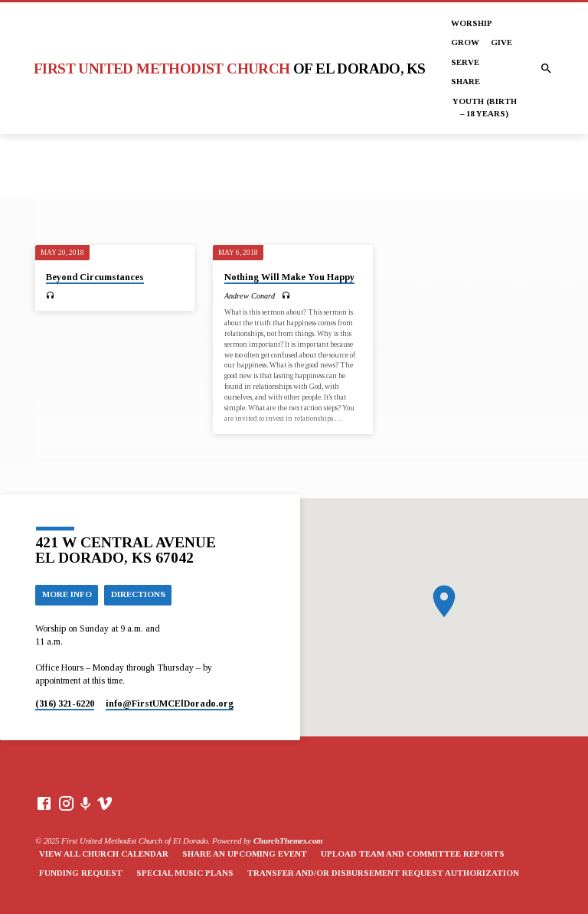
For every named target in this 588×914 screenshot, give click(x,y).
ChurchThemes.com (288, 841)
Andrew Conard (250, 296)
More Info (67, 594)
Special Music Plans (185, 873)
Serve (465, 62)
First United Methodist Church (229, 69)
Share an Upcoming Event (245, 854)
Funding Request (81, 873)
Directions (138, 594)
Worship (472, 23)
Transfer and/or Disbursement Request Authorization (383, 873)
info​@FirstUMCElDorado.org (170, 703)
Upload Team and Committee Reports (413, 854)
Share (465, 81)
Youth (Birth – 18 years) (485, 107)
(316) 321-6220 (65, 703)
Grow (465, 42)
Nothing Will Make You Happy (289, 277)
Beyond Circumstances (95, 277)
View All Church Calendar (104, 854)
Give (501, 42)
